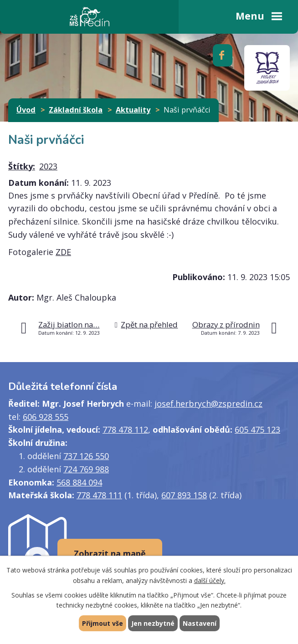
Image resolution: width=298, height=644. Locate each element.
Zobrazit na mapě (110, 553)
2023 (48, 166)
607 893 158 (184, 495)
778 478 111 (99, 495)
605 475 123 (257, 429)
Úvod (26, 110)
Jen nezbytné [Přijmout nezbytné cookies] (153, 623)
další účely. (210, 580)
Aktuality (133, 110)
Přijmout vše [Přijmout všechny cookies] (103, 623)
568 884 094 (79, 482)
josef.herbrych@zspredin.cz (208, 404)
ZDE (63, 252)
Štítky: (22, 166)
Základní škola (76, 110)
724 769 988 (86, 469)
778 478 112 (125, 429)
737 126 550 (86, 456)
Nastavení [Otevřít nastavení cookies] (200, 623)
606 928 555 (46, 417)
